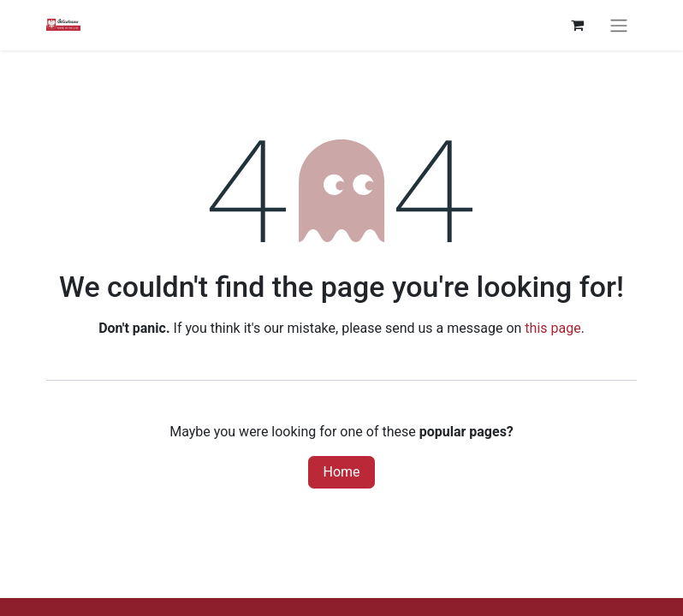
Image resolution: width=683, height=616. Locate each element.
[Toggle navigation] (619, 25)
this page (552, 328)
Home (341, 472)
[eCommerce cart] (577, 25)
